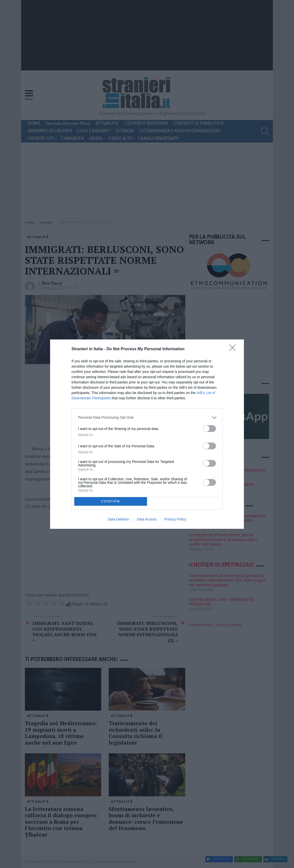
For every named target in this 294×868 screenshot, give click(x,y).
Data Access (147, 519)
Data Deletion (118, 519)
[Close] (234, 349)
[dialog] (147, 434)
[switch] (209, 429)
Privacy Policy (175, 519)
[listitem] (147, 418)
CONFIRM (111, 501)
